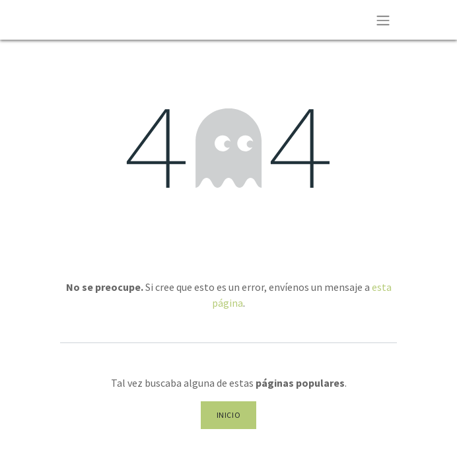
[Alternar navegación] (383, 20)
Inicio (229, 415)
